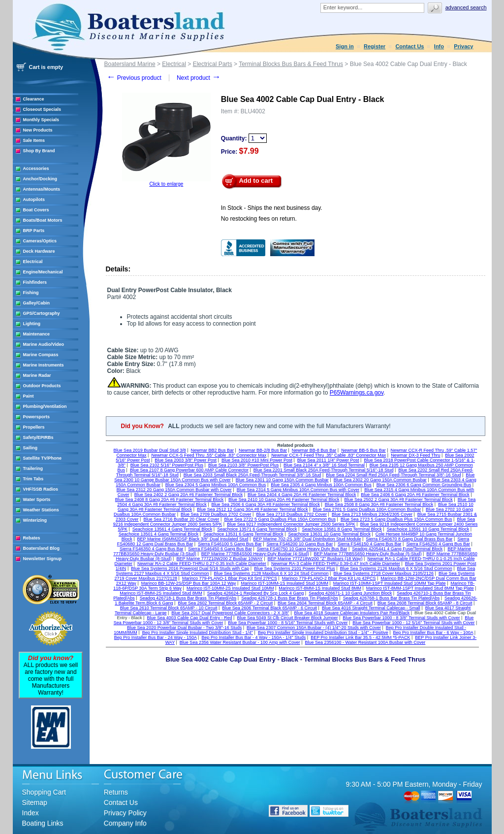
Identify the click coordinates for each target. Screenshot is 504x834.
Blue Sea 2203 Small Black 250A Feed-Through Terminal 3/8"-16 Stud (252, 475)
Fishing (31, 293)
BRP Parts (34, 231)
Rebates (32, 538)
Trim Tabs (33, 479)
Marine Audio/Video (44, 344)
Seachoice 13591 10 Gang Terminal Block (428, 529)
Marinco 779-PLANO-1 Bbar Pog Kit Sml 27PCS (230, 578)
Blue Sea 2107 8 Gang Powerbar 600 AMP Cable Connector (189, 470)
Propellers (34, 427)
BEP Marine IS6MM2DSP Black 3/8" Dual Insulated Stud (193, 539)
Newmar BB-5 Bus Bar (363, 450)
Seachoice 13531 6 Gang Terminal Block (243, 534)
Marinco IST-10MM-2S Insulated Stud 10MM (230, 588)
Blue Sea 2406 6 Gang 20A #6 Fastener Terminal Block (415, 495)
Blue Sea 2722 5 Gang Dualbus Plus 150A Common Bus (280, 519)
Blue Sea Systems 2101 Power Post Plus (295, 568)
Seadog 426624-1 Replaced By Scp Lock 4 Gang (256, 593)
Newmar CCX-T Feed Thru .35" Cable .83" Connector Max (329, 455)
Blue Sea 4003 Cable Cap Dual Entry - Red (189, 618)
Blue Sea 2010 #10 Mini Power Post (257, 460)
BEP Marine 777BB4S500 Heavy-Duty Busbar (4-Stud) (255, 554)
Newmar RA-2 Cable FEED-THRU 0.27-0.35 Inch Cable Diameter (202, 564)
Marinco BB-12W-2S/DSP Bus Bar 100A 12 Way (189, 583)
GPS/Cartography (42, 313)
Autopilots (34, 200)
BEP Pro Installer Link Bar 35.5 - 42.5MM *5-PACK (360, 637)
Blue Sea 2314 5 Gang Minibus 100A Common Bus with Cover (298, 490)
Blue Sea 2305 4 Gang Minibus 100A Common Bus (321, 485)
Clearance (34, 99)
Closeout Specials (42, 109)
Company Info (125, 823)
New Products (38, 130)
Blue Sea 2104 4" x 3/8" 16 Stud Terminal (324, 465)
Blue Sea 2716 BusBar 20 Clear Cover (181, 519)
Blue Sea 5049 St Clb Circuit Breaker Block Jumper (287, 618)
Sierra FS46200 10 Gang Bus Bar (300, 544)
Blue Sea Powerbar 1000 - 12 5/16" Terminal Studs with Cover (413, 623)
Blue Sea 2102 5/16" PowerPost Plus (167, 465)
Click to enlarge (166, 184)
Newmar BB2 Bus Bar (213, 450)
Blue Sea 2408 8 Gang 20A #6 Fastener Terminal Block (169, 500)
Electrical (33, 262)
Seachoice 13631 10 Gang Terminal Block (329, 534)
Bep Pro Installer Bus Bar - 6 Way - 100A (433, 633)
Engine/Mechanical (43, 272)
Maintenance (37, 334)
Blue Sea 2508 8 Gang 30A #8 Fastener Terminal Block (379, 504)
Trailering (33, 468)
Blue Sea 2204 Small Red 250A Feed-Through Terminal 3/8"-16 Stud (393, 475)
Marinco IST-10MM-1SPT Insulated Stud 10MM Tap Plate (390, 583)
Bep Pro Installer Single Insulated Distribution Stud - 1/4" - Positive (323, 633)
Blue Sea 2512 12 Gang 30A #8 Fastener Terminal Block (252, 509)
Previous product (134, 78)
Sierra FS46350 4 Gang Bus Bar (152, 549)
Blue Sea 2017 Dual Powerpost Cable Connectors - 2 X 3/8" (230, 613)
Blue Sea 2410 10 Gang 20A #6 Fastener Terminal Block (284, 500)
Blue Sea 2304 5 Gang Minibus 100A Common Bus (216, 485)
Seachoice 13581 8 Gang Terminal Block (342, 529)
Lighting (32, 324)
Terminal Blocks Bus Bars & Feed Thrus (291, 64)
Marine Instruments (44, 365)
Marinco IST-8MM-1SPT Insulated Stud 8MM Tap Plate (420, 588)
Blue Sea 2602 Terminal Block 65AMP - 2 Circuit (225, 603)
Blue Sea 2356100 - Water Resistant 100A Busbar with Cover (365, 642)
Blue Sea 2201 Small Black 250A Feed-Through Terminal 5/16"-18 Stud (324, 470)
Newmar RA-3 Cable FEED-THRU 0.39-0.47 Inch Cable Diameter (336, 564)
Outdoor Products (42, 386)
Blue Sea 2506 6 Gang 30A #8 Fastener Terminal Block (266, 504)
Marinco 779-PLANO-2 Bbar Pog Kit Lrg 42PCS (329, 578)
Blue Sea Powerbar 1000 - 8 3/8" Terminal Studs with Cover (401, 618)
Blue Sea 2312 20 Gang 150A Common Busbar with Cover (174, 490)
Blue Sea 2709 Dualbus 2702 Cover (216, 514)
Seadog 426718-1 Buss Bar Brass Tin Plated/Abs (188, 598)
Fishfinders (35, 282)
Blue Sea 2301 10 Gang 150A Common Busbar (282, 480)
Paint (29, 396)
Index (31, 813)
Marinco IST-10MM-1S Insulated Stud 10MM (284, 583)
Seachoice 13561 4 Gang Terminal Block (172, 529)
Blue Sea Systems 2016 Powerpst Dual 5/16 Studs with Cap (190, 568)
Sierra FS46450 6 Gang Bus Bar (220, 549)
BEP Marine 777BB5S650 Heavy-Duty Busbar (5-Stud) (368, 554)
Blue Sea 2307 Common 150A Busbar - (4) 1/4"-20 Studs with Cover (314, 628)
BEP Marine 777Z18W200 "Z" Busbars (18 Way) (315, 559)
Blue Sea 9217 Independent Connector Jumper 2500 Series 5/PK (291, 524)
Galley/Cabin (37, 303)
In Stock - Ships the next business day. (272, 208)
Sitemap (35, 802)
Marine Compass (41, 355)
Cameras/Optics (40, 241)
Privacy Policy (125, 813)
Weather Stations (41, 510)
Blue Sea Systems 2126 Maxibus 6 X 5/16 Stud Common (396, 568)
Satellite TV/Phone (43, 458)
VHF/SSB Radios (41, 489)
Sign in (345, 46)
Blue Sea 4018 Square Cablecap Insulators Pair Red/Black (352, 613)
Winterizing (35, 520)
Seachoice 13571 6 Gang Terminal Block (257, 529)
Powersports (37, 417)
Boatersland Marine (130, 64)
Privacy (463, 46)
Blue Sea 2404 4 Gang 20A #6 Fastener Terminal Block (302, 495)
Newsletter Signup (43, 559)
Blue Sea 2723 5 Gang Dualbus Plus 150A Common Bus (396, 519)
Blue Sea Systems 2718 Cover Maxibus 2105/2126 (383, 573)
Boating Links (43, 823)
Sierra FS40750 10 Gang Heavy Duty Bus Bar (302, 549)
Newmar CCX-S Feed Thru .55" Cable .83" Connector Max (209, 455)
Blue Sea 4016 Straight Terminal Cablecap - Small (371, 608)
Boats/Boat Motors (43, 220)
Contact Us (409, 46)
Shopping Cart (44, 792)
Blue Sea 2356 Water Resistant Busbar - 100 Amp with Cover (240, 642)
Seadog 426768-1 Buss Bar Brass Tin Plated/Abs (392, 598)
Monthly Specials (41, 120)
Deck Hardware (39, 251)
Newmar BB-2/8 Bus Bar (263, 450)
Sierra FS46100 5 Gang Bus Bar (230, 544)
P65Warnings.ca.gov (357, 393)
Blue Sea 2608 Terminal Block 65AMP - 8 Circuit (425, 603)
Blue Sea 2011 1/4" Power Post (328, 460)
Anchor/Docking (40, 179)
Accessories (36, 168)
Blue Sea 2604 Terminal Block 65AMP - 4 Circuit (325, 603)
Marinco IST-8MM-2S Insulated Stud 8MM (161, 593)
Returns (116, 792)
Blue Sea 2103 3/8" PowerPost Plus (243, 465)
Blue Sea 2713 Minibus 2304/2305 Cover (372, 514)
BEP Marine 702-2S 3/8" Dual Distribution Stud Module (307, 539)
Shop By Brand (39, 151)
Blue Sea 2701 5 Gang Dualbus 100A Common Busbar (367, 509)
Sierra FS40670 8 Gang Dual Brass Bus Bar (409, 539)
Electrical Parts (213, 64)
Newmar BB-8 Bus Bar (314, 450)
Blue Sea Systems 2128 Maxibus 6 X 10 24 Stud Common (271, 573)
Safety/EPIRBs (38, 437)
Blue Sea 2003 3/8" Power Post (186, 460)
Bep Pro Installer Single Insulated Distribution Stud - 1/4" (198, 633)
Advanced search (466, 7)
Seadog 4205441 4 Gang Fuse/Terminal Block (397, 549)
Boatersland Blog (42, 548)
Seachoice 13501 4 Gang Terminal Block (158, 534)
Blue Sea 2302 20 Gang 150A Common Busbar (380, 480)
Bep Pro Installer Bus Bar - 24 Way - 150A (156, 637)
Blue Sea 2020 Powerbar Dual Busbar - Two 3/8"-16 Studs (184, 628)
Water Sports (37, 500)
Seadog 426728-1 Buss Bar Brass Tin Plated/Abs (290, 598)
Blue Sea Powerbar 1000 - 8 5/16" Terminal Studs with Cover (288, 623)
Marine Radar (37, 375)
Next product (199, 78)
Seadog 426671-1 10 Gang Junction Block (350, 593)
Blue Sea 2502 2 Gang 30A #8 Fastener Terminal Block (398, 500)
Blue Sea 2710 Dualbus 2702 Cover (291, 514)
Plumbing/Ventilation (45, 406)
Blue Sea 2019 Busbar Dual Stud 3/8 (150, 450)
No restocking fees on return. (259, 219)
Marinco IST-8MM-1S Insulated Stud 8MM (320, 588)
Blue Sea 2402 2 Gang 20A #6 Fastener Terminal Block (189, 495)
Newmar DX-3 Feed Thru (415, 455)
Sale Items (34, 140)
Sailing (31, 448)
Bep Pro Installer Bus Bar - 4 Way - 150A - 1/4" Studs (253, 637)
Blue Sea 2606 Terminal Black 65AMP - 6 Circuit (269, 608)
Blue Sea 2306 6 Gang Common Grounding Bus (424, 485)
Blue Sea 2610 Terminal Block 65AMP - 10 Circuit (169, 608)
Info (439, 46)
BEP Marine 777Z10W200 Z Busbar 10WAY (219, 559)
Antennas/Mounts (42, 189)
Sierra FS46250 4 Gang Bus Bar (438, 544)
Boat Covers (36, 210)
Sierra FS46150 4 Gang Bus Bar (370, 544)
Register (375, 46)
